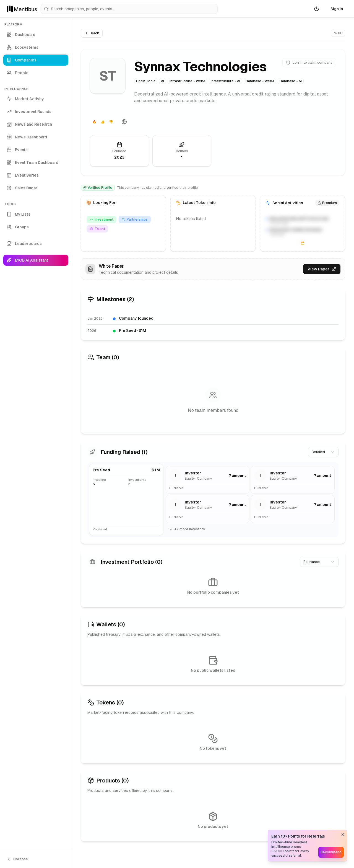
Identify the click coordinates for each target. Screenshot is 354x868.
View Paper (322, 269)
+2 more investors (187, 529)
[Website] (124, 122)
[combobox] (323, 452)
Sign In (337, 9)
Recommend (331, 852)
